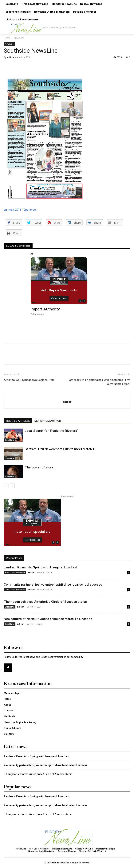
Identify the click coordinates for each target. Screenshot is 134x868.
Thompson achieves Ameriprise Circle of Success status (45, 602)
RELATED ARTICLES (18, 421)
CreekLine (10, 440)
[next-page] (12, 486)
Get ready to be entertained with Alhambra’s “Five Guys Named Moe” (100, 382)
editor (11, 57)
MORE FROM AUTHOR (48, 421)
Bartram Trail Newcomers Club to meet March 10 (61, 449)
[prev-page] (6, 486)
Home (7, 38)
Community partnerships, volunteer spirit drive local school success (53, 584)
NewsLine (19, 38)
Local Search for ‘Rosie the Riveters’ (51, 431)
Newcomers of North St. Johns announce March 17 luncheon (48, 619)
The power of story (39, 467)
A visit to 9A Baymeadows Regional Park (29, 380)
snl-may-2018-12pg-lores (20, 210)
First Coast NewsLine (15, 572)
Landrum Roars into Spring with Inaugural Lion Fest (41, 567)
